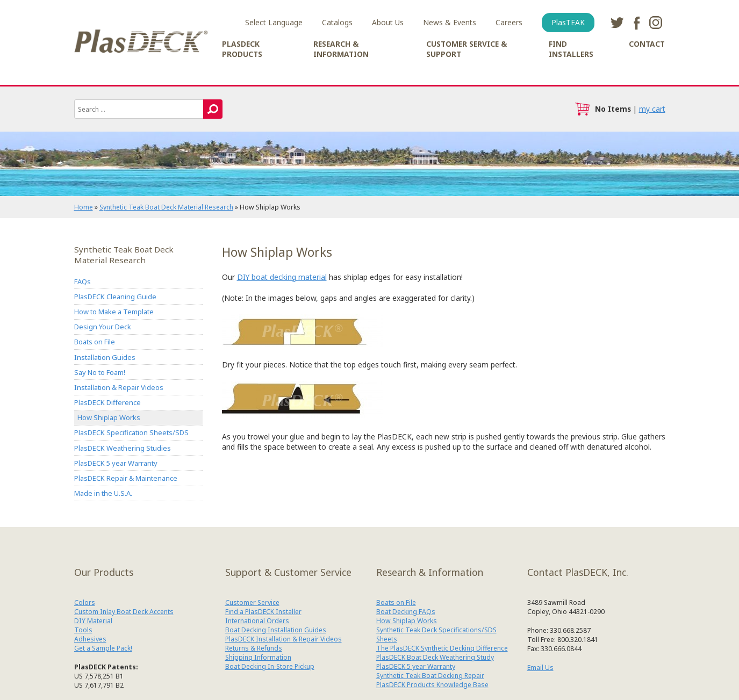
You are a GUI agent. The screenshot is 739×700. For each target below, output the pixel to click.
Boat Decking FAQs (406, 612)
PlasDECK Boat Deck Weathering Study (435, 658)
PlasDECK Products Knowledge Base (432, 685)
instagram (656, 23)
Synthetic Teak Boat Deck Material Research (166, 207)
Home (84, 207)
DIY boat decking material (282, 277)
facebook (636, 23)
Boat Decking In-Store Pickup (270, 667)
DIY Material (93, 621)
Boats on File (95, 342)
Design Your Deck (103, 327)
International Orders (257, 621)
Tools (83, 630)
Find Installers (571, 49)
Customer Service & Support (467, 49)
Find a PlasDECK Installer (263, 612)
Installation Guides (105, 357)
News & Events (450, 22)
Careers (509, 22)
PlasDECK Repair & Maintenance (126, 479)
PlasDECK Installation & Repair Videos (284, 640)
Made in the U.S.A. (103, 494)
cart (582, 109)
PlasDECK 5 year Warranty (116, 464)
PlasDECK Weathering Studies (123, 448)
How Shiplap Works (109, 418)
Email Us (540, 669)
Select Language (274, 22)
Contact (647, 44)
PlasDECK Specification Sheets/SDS (131, 433)
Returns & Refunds (254, 649)
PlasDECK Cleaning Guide (115, 297)
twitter (617, 23)
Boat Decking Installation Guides (276, 630)
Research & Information (341, 49)
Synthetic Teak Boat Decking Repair (430, 676)
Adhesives (90, 640)
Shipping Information (258, 658)
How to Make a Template (114, 312)
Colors (85, 603)
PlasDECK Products (242, 49)
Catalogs (337, 22)
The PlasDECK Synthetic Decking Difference (442, 649)
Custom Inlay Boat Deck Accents (124, 612)
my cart (652, 109)
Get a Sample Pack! (103, 649)
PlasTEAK (568, 22)
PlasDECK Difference (107, 403)
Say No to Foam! (100, 372)
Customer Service (252, 603)
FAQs (82, 282)
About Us (388, 22)
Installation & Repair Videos (119, 387)
